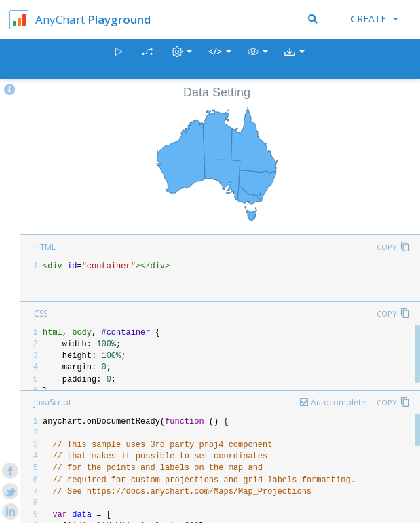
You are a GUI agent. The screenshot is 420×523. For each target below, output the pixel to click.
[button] (258, 59)
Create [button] (375, 19)
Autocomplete (338, 402)
